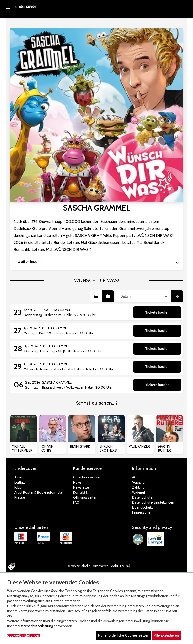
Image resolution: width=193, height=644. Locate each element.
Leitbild (20, 482)
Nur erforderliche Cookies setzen (124, 635)
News (77, 482)
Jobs (18, 487)
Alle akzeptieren (166, 635)
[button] (96, 296)
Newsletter (82, 487)
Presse (20, 497)
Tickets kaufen (157, 312)
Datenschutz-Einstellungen (153, 502)
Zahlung (138, 487)
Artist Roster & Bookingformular (39, 492)
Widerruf (139, 492)
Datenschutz (142, 497)
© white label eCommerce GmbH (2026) (99, 566)
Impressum (141, 512)
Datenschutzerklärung (36, 626)
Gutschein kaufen (87, 477)
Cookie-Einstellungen (24, 635)
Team (19, 477)
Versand (138, 482)
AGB (135, 477)
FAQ (76, 502)
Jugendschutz (142, 507)
